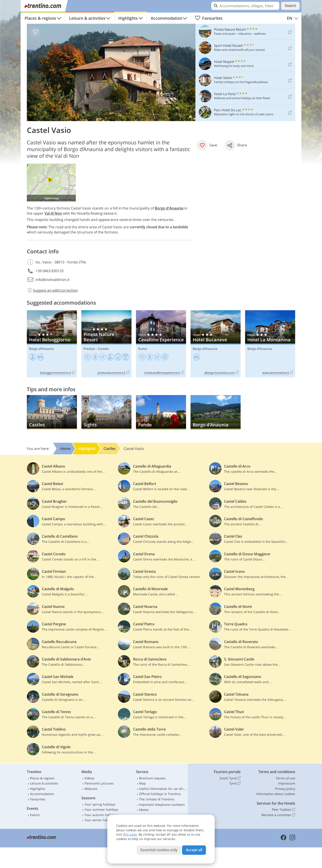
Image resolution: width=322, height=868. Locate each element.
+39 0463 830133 (50, 271)
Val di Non (53, 213)
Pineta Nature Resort (106, 344)
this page (130, 834)
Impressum (287, 783)
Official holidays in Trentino (160, 794)
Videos (89, 778)
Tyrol (235, 783)
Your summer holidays (101, 809)
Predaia (89, 349)
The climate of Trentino (157, 799)
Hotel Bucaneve (216, 344)
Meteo (144, 810)
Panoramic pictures (99, 783)
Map (142, 783)
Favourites (209, 18)
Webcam (91, 789)
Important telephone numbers (162, 805)
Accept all (194, 850)
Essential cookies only (159, 850)
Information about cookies (276, 794)
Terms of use (285, 778)
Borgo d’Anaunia (41, 349)
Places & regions (40, 18)
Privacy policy (285, 789)
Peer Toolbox (284, 810)
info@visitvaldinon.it (53, 280)
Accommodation (166, 18)
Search (290, 6)
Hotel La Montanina (270, 344)
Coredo (103, 349)
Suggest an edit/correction (52, 290)
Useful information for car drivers (163, 789)
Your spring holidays (100, 804)
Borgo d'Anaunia (169, 208)
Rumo (143, 349)
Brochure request (152, 778)
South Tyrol (230, 778)
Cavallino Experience (161, 344)
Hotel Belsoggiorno (52, 344)
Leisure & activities (87, 18)
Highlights (128, 18)
